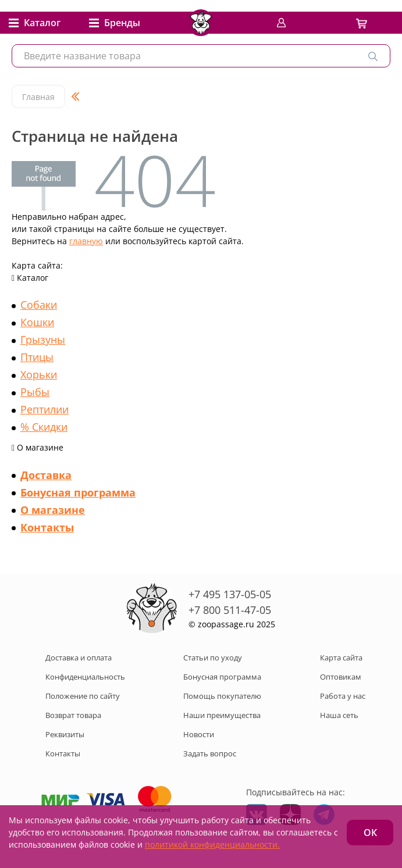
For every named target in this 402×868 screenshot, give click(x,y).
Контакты (47, 527)
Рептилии (45, 409)
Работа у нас (343, 696)
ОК (370, 833)
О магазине (53, 510)
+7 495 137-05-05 (230, 594)
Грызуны (43, 340)
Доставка (46, 475)
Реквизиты (65, 734)
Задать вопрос (210, 753)
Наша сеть (339, 715)
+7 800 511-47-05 (230, 610)
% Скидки (44, 427)
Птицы (37, 357)
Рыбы (35, 392)
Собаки (39, 305)
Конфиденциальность (85, 677)
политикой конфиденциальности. (212, 844)
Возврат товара (73, 715)
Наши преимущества (222, 715)
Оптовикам (341, 677)
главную (86, 241)
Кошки (37, 322)
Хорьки (39, 374)
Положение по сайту (83, 696)
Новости (199, 734)
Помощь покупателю (222, 696)
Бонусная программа (78, 492)
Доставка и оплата (79, 658)
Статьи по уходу (213, 658)
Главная (38, 97)
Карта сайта (341, 658)
